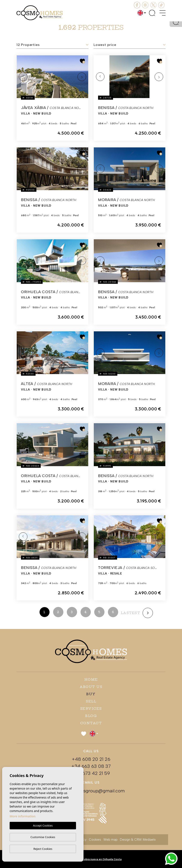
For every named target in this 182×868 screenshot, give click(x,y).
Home (91, 679)
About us (91, 687)
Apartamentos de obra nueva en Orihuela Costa (91, 859)
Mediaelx (149, 840)
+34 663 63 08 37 (91, 766)
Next (82, 77)
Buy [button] (91, 694)
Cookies (95, 840)
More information (23, 816)
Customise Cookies (43, 837)
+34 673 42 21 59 (91, 773)
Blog (91, 716)
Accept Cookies (43, 826)
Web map (110, 840)
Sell (91, 701)
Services (91, 709)
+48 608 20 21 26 (91, 759)
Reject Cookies (43, 849)
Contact (91, 723)
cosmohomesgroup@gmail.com (91, 791)
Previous (23, 77)
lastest (131, 613)
